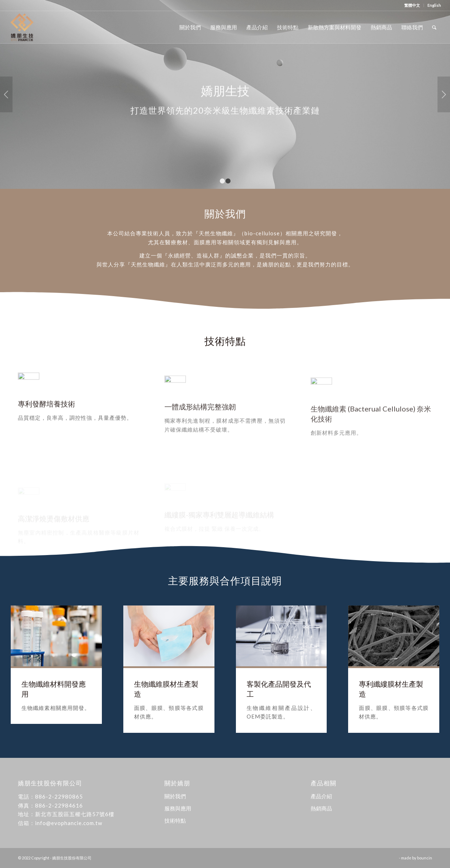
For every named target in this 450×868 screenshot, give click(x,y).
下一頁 (444, 94)
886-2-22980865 (59, 796)
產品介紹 (321, 796)
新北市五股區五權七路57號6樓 (75, 814)
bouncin (425, 858)
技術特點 (175, 820)
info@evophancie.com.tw (69, 823)
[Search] (434, 27)
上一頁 (6, 94)
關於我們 (175, 796)
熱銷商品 (321, 808)
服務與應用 (178, 808)
